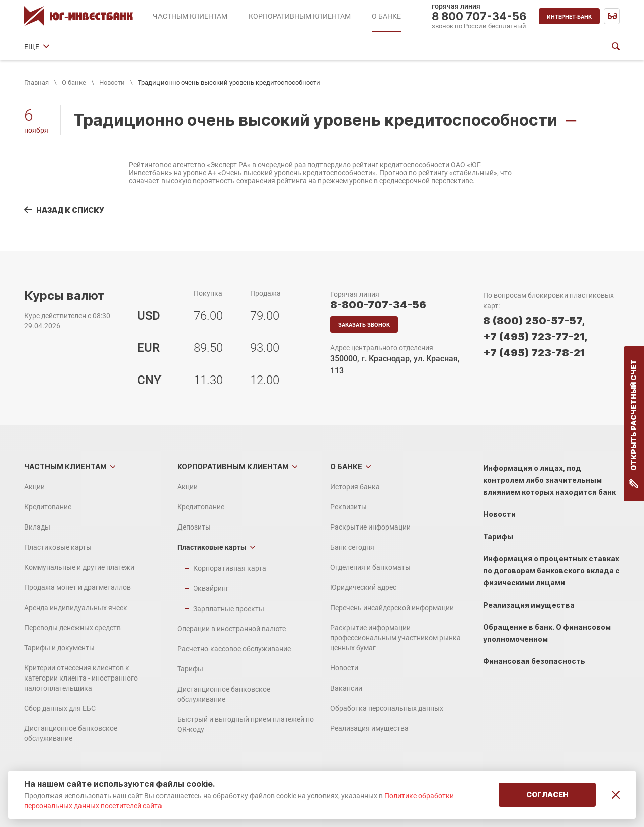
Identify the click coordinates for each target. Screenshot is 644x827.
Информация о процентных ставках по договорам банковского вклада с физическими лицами (551, 571)
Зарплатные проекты (229, 609)
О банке (74, 82)
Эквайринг (211, 588)
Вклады (37, 527)
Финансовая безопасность (534, 661)
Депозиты (194, 527)
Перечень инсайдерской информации (392, 608)
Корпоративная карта (230, 568)
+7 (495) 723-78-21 (534, 353)
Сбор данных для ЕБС (60, 708)
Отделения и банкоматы (332, 47)
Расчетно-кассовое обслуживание (234, 649)
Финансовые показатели (508, 47)
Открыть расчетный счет (634, 424)
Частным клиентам (65, 466)
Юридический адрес (420, 47)
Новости (112, 82)
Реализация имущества (369, 728)
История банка (49, 47)
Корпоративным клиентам (233, 466)
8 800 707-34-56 (479, 16)
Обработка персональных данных (387, 708)
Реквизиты (106, 47)
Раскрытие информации (179, 47)
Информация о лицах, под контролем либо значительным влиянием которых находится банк (549, 480)
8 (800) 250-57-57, (534, 321)
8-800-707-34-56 (378, 305)
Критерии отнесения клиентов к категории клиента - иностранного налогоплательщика (81, 678)
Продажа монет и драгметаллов (77, 587)
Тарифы (190, 669)
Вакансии (346, 688)
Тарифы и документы (59, 648)
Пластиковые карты (58, 547)
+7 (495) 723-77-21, (535, 337)
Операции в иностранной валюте (231, 629)
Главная (36, 82)
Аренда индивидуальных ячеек (76, 608)
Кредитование (48, 507)
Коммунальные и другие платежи (79, 567)
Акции (34, 487)
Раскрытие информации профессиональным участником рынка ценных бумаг (395, 638)
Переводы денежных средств (72, 628)
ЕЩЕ (571, 47)
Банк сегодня (256, 47)
